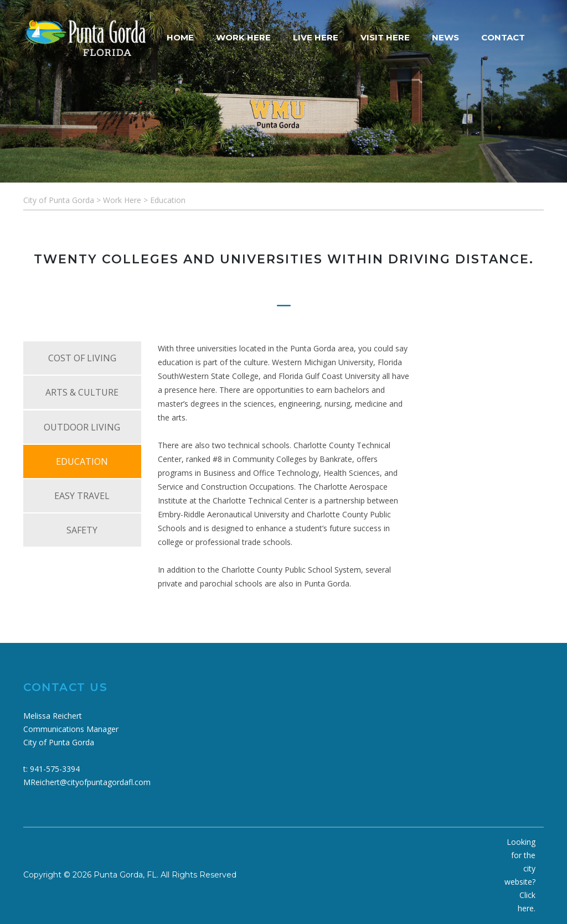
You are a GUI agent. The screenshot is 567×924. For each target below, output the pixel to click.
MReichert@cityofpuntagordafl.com (87, 782)
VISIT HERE (385, 37)
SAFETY (82, 530)
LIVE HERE (316, 37)
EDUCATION (82, 461)
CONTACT (503, 37)
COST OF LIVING (82, 358)
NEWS (445, 37)
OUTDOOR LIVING (82, 427)
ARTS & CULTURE (82, 392)
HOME (180, 37)
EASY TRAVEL (82, 496)
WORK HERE (243, 37)
